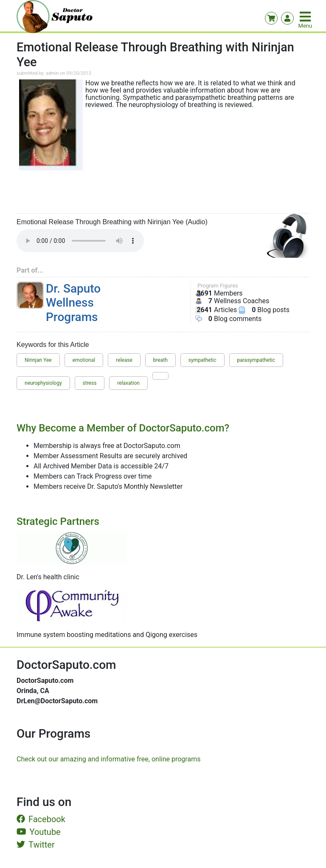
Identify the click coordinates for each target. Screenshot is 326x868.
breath (160, 360)
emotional (84, 360)
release (124, 360)
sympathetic (202, 360)
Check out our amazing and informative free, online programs (108, 759)
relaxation (128, 383)
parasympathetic (256, 360)
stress (90, 383)
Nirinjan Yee (38, 360)
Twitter (36, 845)
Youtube (39, 832)
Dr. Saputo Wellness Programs (73, 303)
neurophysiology (43, 383)
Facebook (41, 819)
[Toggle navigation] (306, 17)
